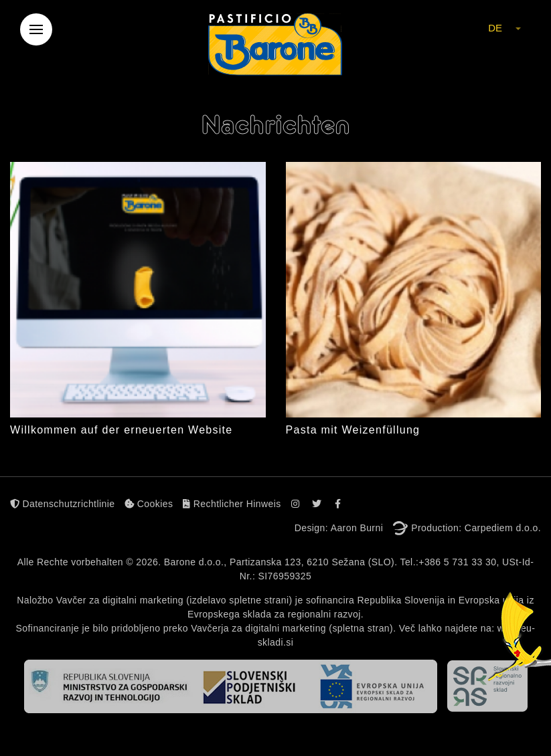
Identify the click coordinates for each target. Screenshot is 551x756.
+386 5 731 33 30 (457, 562)
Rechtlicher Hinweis (232, 504)
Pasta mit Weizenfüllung (353, 430)
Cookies (149, 504)
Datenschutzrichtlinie (62, 504)
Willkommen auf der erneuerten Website (122, 430)
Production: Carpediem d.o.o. (476, 528)
